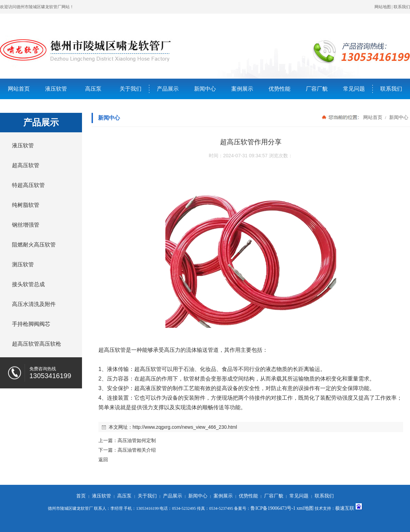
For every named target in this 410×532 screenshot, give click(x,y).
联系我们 (402, 7)
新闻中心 (205, 89)
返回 (103, 460)
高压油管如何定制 (137, 440)
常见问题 (354, 89)
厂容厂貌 (317, 89)
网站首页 (19, 89)
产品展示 (168, 89)
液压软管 (56, 89)
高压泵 (93, 89)
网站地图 (383, 7)
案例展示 (242, 89)
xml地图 (305, 508)
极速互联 (345, 508)
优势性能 (279, 89)
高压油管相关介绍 (137, 450)
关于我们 (131, 89)
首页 (81, 496)
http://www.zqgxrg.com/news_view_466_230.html (185, 427)
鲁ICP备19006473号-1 (273, 508)
